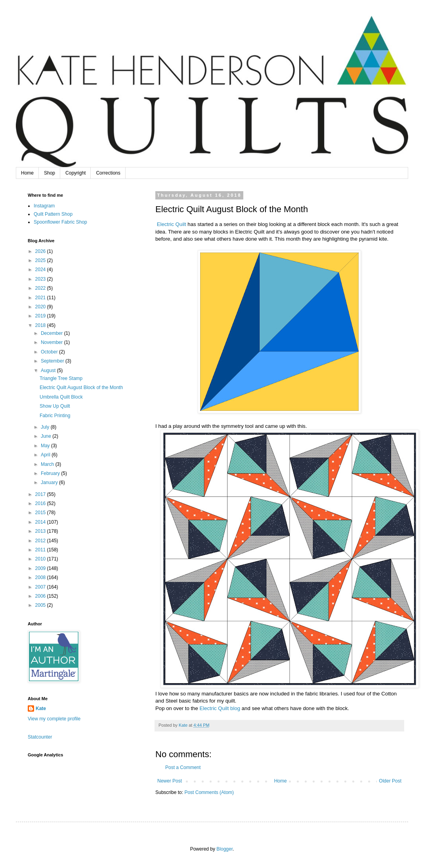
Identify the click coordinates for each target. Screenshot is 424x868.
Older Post (390, 781)
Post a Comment (183, 767)
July (46, 427)
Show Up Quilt (55, 406)
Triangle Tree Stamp (61, 378)
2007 (41, 587)
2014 (41, 522)
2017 (41, 494)
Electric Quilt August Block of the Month (81, 387)
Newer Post (170, 781)
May (46, 446)
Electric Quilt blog (220, 708)
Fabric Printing (55, 416)
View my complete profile (54, 719)
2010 (41, 559)
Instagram (44, 206)
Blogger (224, 849)
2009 (41, 568)
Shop (50, 173)
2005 (41, 605)
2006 (41, 596)
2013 (41, 531)
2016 (41, 503)
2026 (41, 251)
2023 (41, 279)
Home (27, 173)
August (49, 370)
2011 (41, 550)
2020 (41, 307)
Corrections (108, 173)
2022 (41, 288)
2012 (41, 541)
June (47, 436)
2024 (41, 270)
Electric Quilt (171, 224)
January (50, 482)
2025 (41, 260)
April (46, 455)
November (53, 342)
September (53, 361)
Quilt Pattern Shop (53, 214)
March (48, 464)
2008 (41, 577)
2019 (41, 316)
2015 (41, 513)
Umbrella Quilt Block (61, 397)
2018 (41, 325)
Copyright (75, 173)
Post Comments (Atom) (209, 792)
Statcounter (40, 737)
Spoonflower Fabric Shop (60, 222)
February (51, 473)
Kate (41, 708)
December (53, 333)
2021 (41, 298)
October (50, 352)
